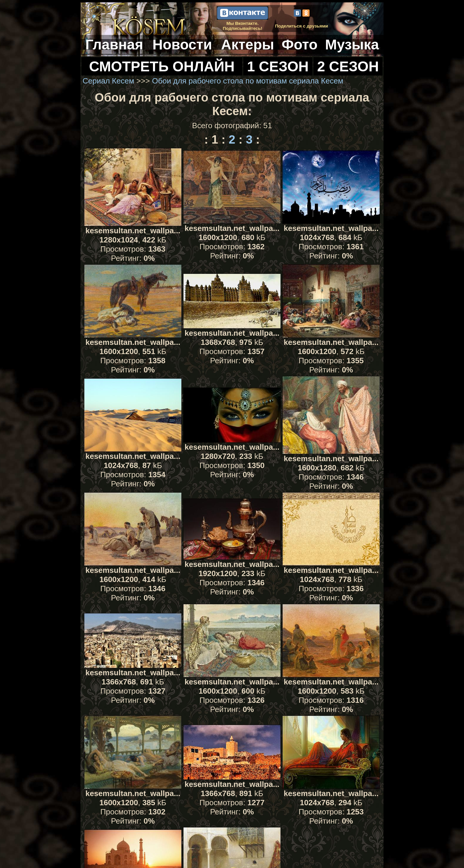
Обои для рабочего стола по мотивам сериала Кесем (248, 81)
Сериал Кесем (108, 81)
